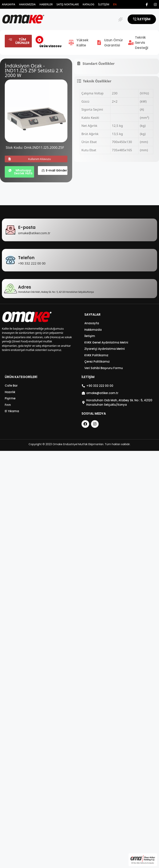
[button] (121, 19)
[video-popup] (39, 45)
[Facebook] (147, 4)
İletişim (104, 4)
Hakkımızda (27, 4)
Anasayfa (9, 4)
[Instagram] (155, 4)
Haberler (46, 4)
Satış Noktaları (68, 4)
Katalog (88, 4)
